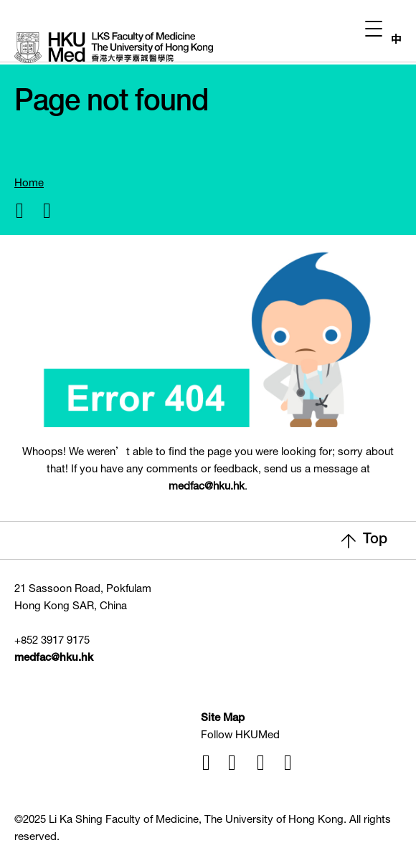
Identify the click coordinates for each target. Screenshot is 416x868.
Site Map (223, 719)
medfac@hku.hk (207, 487)
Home (29, 184)
